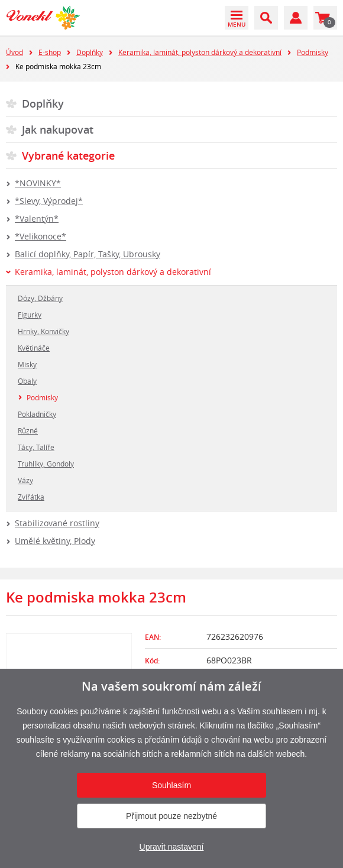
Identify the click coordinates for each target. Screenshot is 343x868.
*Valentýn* (37, 218)
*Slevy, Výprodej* (49, 201)
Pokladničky (37, 414)
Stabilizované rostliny (57, 523)
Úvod (14, 52)
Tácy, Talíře (36, 447)
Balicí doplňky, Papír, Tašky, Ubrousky (88, 254)
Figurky (30, 315)
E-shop (50, 52)
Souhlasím (171, 785)
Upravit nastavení (172, 847)
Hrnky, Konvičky (43, 331)
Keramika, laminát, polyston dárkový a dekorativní (200, 52)
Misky (27, 364)
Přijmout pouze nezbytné (171, 816)
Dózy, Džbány (40, 298)
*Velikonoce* (41, 236)
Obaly (27, 381)
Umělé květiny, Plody (55, 541)
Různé (28, 430)
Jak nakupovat (58, 129)
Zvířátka (31, 497)
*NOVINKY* (38, 183)
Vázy (25, 480)
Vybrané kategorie (68, 156)
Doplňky (90, 52)
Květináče (34, 348)
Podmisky (313, 52)
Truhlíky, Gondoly (46, 464)
